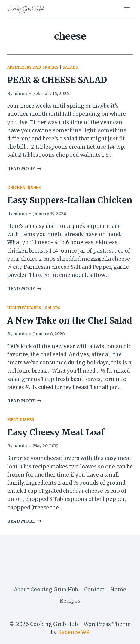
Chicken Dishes (24, 187)
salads (70, 67)
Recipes (70, 601)
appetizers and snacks (33, 67)
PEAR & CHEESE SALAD (57, 80)
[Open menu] (127, 9)
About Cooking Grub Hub (46, 590)
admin (20, 94)
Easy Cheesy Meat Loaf (56, 432)
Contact (94, 590)
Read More (24, 169)
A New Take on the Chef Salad (70, 320)
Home (118, 590)
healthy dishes (24, 308)
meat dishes (21, 420)
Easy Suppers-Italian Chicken (70, 200)
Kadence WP (74, 632)
